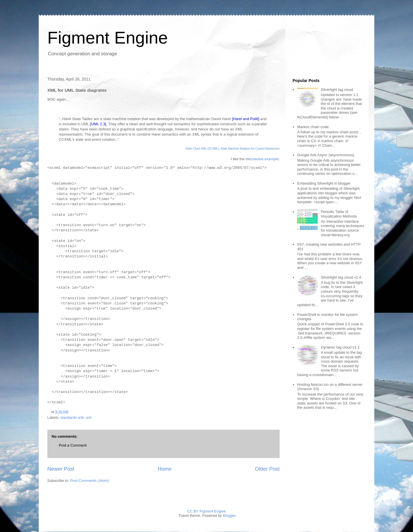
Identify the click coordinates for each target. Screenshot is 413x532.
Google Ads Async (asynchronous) (326, 155)
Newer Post (61, 469)
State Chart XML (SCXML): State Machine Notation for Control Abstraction (232, 149)
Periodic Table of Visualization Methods (339, 214)
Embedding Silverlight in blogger (324, 183)
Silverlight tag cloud (337, 90)
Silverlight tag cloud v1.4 (341, 277)
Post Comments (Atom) (90, 481)
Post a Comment (73, 445)
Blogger (229, 516)
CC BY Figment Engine (206, 511)
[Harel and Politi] (245, 119)
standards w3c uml (76, 417)
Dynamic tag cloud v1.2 (340, 347)
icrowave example (264, 159)
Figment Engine (108, 38)
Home (165, 469)
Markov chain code (313, 127)
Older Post (267, 469)
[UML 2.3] (98, 124)
